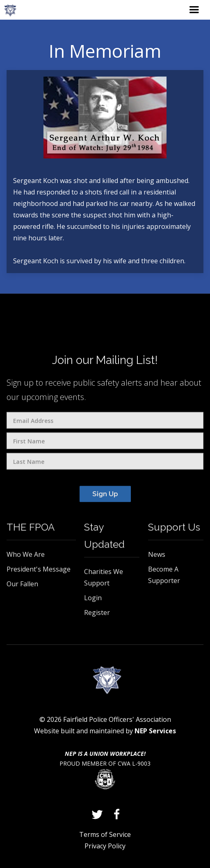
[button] (194, 10)
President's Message (39, 571)
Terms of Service (105, 834)
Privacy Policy (105, 846)
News (157, 556)
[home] (10, 10)
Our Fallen (22, 586)
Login (93, 600)
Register (97, 615)
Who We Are (26, 556)
